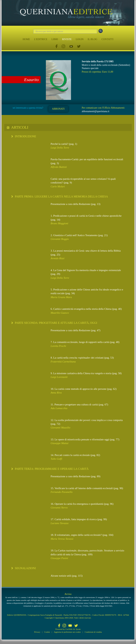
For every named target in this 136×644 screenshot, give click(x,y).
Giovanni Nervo (59, 508)
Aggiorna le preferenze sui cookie (67, 632)
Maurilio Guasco (60, 313)
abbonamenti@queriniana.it (96, 111)
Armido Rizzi (58, 258)
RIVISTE (67, 39)
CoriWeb (69, 629)
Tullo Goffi (56, 459)
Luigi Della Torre (60, 148)
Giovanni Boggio (60, 239)
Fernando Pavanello (62, 492)
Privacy (37, 632)
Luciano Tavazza (60, 523)
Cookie (47, 632)
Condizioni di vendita (93, 632)
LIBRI (55, 39)
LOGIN (80, 39)
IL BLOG (92, 39)
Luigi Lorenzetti (59, 377)
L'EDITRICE (41, 39)
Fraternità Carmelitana (63, 362)
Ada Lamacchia (59, 408)
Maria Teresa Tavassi (62, 539)
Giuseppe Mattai (59, 443)
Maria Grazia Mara (61, 297)
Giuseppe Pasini (59, 558)
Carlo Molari (58, 186)
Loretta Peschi (58, 346)
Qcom (78, 629)
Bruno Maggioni (59, 223)
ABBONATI (58, 109)
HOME (26, 39)
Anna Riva (56, 393)
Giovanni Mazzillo (60, 428)
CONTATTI (107, 39)
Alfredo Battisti (59, 167)
